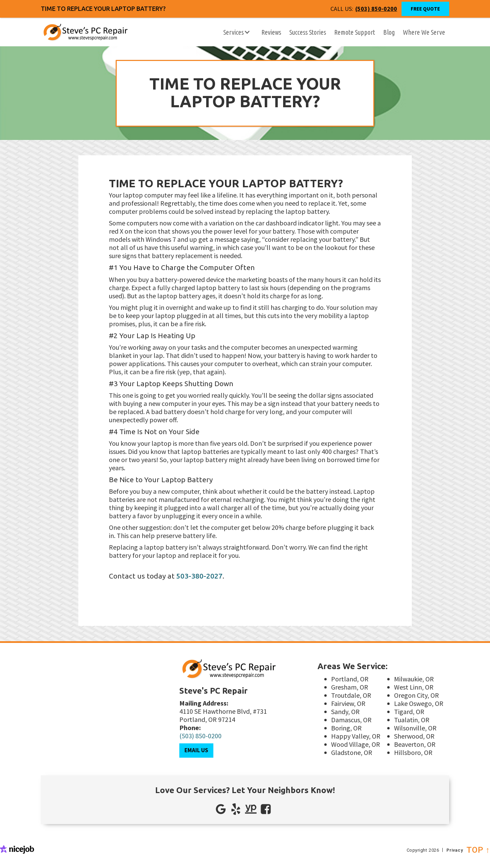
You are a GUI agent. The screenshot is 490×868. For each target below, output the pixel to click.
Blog (389, 32)
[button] (237, 32)
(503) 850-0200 (200, 736)
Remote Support (355, 32)
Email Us (196, 750)
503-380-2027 (199, 576)
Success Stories (308, 32)
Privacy (455, 849)
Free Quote (425, 9)
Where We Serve (424, 32)
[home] (71, 32)
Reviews (271, 32)
